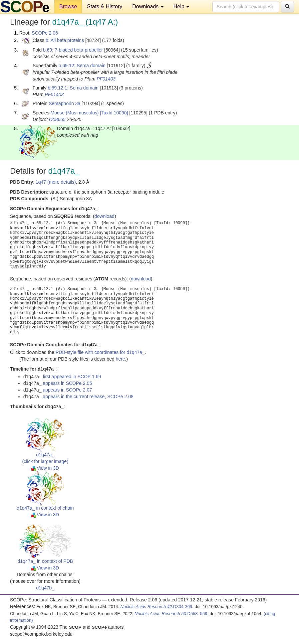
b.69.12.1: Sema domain (73, 88)
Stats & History (105, 6)
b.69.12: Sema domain (82, 66)
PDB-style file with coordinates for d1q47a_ (100, 352)
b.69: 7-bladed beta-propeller (73, 50)
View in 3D (45, 468)
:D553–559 (171, 614)
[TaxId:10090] (114, 113)
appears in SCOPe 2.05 (67, 383)
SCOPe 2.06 (45, 33)
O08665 (57, 119)
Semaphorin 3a (64, 103)
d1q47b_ (45, 588)
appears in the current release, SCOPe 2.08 (88, 397)
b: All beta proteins (65, 40)
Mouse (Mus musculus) (75, 113)
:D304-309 (156, 607)
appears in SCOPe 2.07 (67, 390)
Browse (68, 6)
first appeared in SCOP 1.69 (72, 377)
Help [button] (181, 6)
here (120, 359)
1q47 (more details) (56, 182)
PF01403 (106, 79)
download (105, 216)
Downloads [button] (148, 6)
